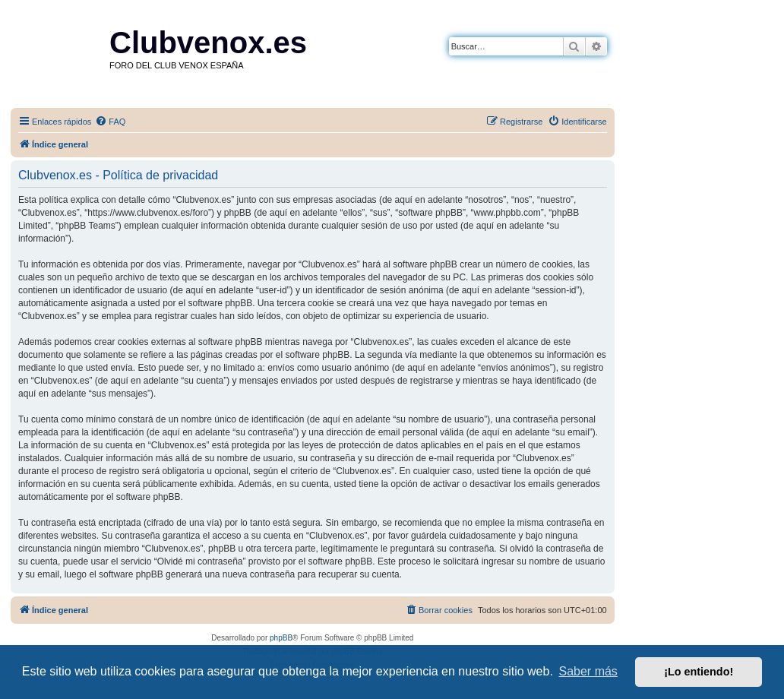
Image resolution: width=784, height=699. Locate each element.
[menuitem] (110, 122)
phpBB (281, 638)
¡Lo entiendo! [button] (699, 672)
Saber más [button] (588, 671)
